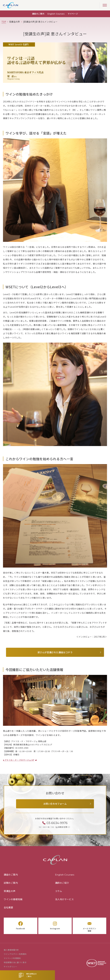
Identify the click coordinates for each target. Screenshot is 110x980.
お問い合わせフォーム (55, 804)
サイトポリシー (10, 967)
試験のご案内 (11, 883)
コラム (59, 891)
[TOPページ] (4, 22)
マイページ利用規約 (12, 958)
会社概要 (8, 908)
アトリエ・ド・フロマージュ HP (20, 760)
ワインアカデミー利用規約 (15, 954)
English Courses (56, 14)
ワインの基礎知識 (13, 899)
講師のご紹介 (62, 883)
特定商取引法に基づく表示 (15, 963)
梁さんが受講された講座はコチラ (55, 652)
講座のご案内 (38, 14)
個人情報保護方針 (11, 950)
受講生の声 (10, 891)
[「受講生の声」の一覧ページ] (14, 22)
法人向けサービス (64, 899)
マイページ (73, 14)
